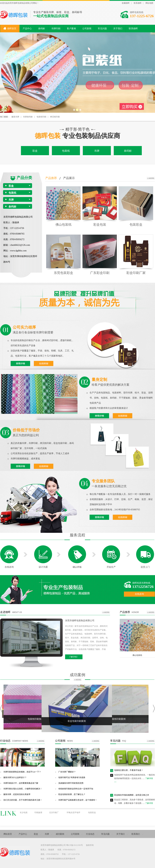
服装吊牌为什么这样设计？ (15, 777)
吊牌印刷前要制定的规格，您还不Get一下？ (22, 772)
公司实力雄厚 (24, 327)
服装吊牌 (15, 117)
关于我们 (121, 834)
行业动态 (5, 741)
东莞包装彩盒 (63, 273)
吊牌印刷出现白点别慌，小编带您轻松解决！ (23, 789)
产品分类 (24, 178)
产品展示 (69, 178)
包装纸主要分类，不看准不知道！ (129, 772)
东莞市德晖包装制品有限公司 (80, 621)
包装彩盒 (136, 225)
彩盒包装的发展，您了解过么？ (72, 794)
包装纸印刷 (41, 117)
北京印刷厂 (54, 813)
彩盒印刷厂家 (136, 273)
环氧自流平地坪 (73, 813)
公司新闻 (60, 741)
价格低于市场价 (26, 430)
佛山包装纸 (63, 225)
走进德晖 (5, 612)
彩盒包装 (100, 225)
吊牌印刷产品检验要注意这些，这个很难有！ (78, 800)
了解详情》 (74, 657)
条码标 (128, 151)
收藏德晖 (126, 3)
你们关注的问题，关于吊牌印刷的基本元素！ (23, 800)
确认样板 (77, 567)
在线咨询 (9, 567)
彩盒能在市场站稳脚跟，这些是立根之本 (132, 797)
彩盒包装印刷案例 (77, 721)
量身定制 (99, 380)
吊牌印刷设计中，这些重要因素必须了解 (21, 783)
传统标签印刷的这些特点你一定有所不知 (76, 789)
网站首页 (8, 834)
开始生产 (111, 567)
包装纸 (66, 151)
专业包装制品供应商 (77, 136)
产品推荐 (51, 178)
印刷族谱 (38, 813)
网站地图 (149, 3)
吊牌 (97, 151)
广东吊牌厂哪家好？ (67, 772)
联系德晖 (138, 3)
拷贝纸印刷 (55, 117)
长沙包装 (24, 813)
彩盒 (35, 151)
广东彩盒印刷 (100, 273)
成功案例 (77, 675)
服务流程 (77, 535)
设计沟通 (43, 567)
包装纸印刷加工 (36, 719)
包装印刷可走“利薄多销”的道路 (72, 777)
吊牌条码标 (28, 117)
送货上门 (145, 567)
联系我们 (136, 834)
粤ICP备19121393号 (75, 845)
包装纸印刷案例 (118, 719)
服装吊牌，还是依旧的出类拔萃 (17, 794)
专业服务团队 (103, 481)
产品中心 (23, 834)
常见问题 (115, 741)
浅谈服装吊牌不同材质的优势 (71, 783)
